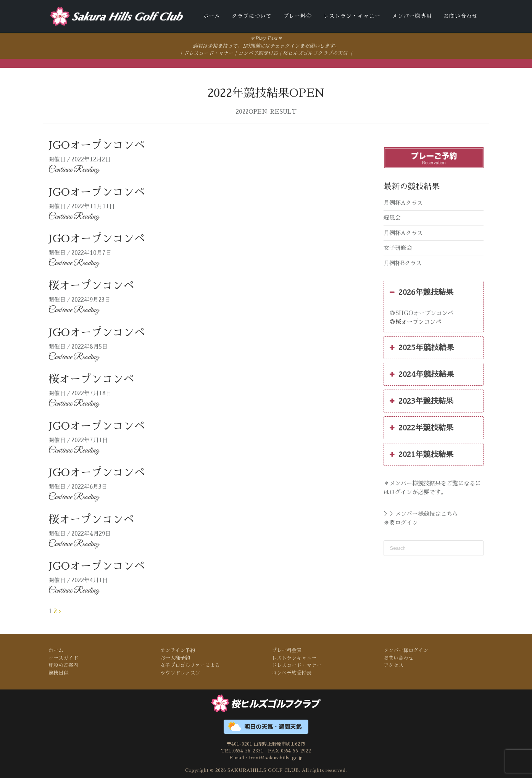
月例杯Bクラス (403, 262)
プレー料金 (297, 16)
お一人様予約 (175, 657)
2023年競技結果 (422, 401)
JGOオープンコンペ (97, 145)
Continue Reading (74, 169)
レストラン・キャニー (352, 16)
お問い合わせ (461, 16)
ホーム (212, 16)
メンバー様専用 (412, 16)
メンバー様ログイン (406, 650)
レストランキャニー (294, 657)
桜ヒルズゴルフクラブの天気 (315, 53)
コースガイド (63, 657)
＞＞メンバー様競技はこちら (421, 513)
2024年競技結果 (422, 374)
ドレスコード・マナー (208, 53)
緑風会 (392, 217)
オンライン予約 (178, 650)
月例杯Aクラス (403, 202)
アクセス (393, 665)
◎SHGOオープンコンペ (422, 313)
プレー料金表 (287, 650)
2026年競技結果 (422, 292)
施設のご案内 (63, 665)
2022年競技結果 (422, 427)
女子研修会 (398, 247)
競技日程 (58, 672)
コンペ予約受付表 (258, 53)
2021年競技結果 (422, 454)
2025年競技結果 (422, 347)
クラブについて (252, 16)
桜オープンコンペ (91, 285)
